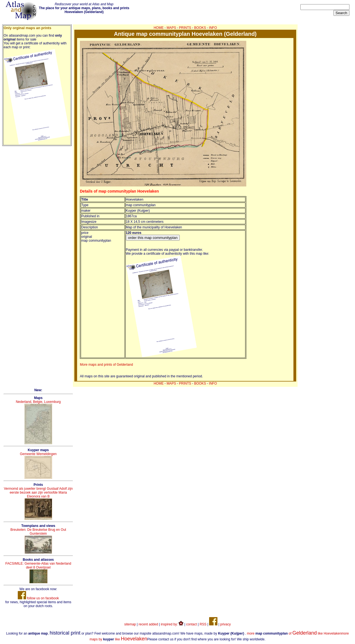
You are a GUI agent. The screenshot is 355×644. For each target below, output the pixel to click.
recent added (148, 624)
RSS (203, 624)
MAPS (171, 28)
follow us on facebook (38, 598)
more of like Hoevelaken (294, 633)
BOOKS (200, 28)
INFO (213, 28)
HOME (159, 28)
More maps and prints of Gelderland (106, 365)
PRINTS (185, 28)
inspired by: (172, 624)
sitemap (130, 624)
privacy (225, 624)
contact (192, 624)
